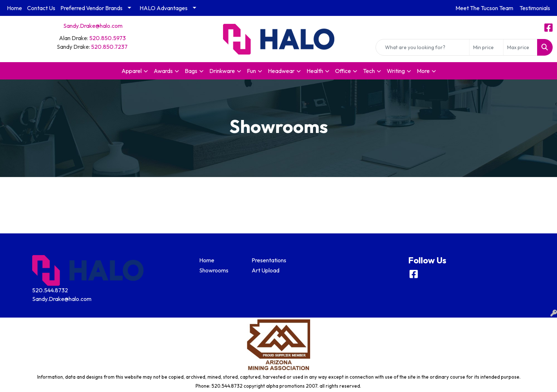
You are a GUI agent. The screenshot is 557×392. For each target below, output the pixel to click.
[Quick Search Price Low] (486, 47)
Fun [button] (251, 71)
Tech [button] (369, 71)
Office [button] (343, 71)
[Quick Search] (423, 47)
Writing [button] (396, 71)
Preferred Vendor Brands (91, 8)
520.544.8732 (50, 290)
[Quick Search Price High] (520, 47)
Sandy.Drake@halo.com (93, 26)
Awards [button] (163, 71)
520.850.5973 (108, 38)
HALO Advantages (164, 8)
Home (14, 8)
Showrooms (214, 270)
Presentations (269, 260)
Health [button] (315, 71)
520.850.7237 (109, 47)
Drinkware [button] (222, 71)
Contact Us (41, 8)
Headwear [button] (281, 71)
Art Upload (265, 270)
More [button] (423, 71)
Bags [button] (191, 71)
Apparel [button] (132, 71)
